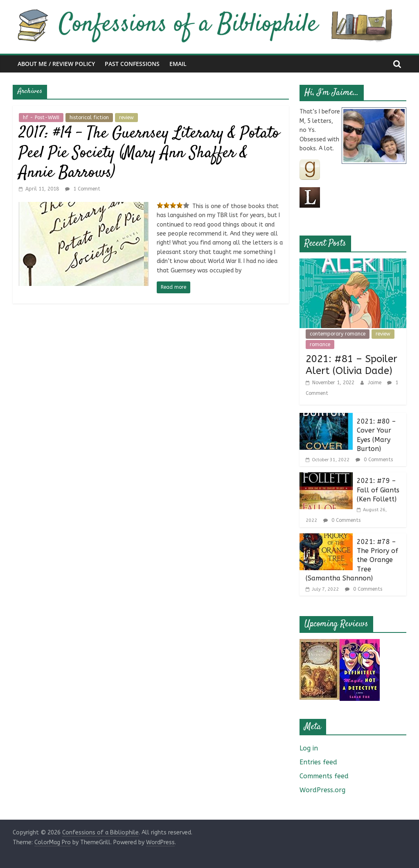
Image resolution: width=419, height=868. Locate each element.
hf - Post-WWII (41, 118)
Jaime (375, 383)
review (126, 118)
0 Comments (374, 460)
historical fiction (89, 118)
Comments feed (324, 776)
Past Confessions (132, 64)
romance (320, 344)
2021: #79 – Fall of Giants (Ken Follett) (378, 490)
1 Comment (83, 189)
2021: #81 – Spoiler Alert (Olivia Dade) (351, 365)
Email (178, 64)
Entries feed (318, 762)
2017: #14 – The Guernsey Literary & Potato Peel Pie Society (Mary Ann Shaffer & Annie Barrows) (149, 153)
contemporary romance (338, 334)
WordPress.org (322, 790)
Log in (309, 748)
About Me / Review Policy (56, 64)
